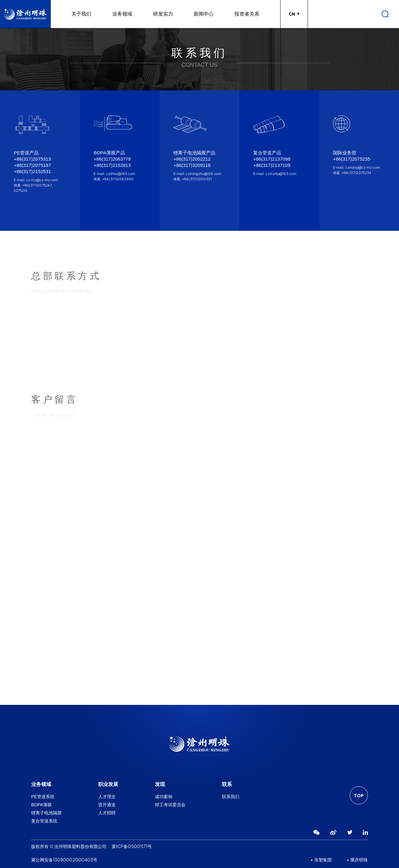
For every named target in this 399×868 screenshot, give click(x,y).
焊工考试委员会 (170, 805)
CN (292, 14)
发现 (160, 784)
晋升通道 (107, 805)
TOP (359, 796)
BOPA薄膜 (41, 805)
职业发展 (108, 784)
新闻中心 (204, 14)
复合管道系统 (44, 821)
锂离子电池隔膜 (46, 813)
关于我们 (81, 14)
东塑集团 (323, 860)
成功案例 (164, 797)
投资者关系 (247, 14)
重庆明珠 (359, 860)
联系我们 (231, 797)
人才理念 (107, 797)
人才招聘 (107, 813)
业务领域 (122, 14)
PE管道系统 (43, 797)
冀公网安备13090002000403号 (64, 860)
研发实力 (163, 14)
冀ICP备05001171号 (132, 847)
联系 (227, 784)
